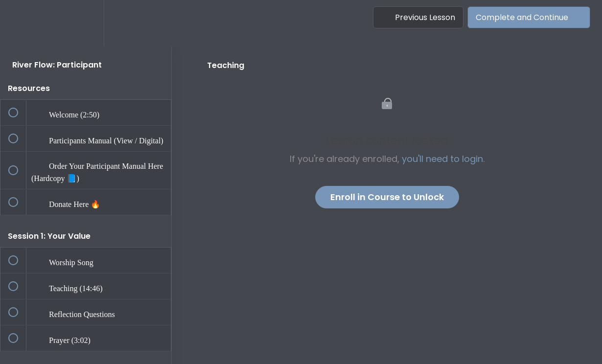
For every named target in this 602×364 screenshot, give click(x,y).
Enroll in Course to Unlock (387, 197)
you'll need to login (442, 159)
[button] (18, 23)
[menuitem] (86, 23)
